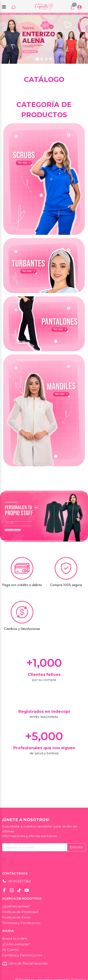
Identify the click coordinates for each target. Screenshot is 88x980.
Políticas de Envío (16, 917)
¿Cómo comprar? (16, 944)
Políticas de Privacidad (20, 912)
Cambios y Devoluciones (22, 955)
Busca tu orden (15, 938)
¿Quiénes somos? (16, 906)
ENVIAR (76, 847)
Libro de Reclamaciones (25, 963)
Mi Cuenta (10, 950)
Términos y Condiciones (21, 923)
